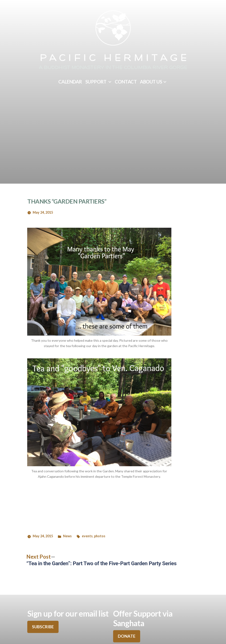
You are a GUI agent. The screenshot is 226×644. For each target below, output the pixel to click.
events (87, 536)
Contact (126, 82)
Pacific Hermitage (114, 58)
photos (100, 536)
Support (96, 82)
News (67, 536)
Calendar (70, 82)
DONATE (127, 636)
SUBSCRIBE (43, 627)
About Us (151, 82)
